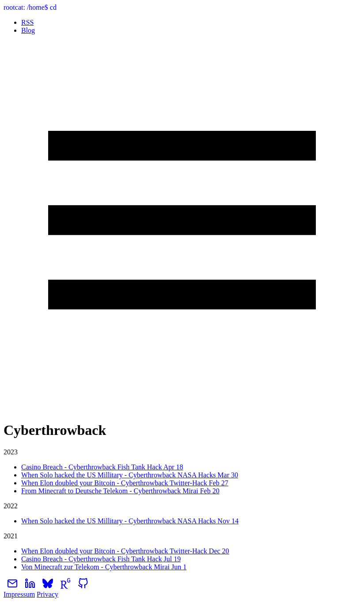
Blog (28, 30)
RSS (27, 22)
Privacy (47, 594)
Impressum (19, 594)
